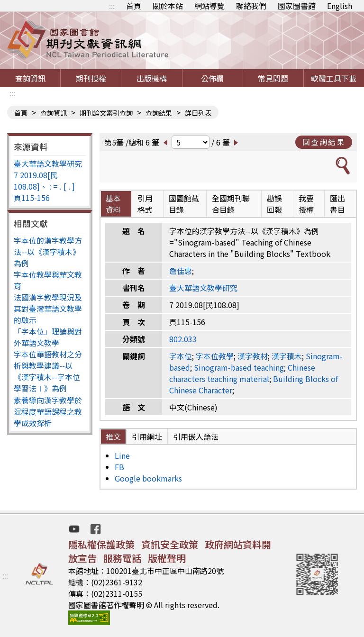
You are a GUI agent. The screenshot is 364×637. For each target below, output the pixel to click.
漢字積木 (287, 356)
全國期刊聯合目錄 (231, 204)
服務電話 (122, 558)
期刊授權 (91, 78)
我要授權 (306, 204)
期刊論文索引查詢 (106, 113)
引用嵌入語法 (196, 437)
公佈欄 (212, 78)
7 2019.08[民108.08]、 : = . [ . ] (44, 181)
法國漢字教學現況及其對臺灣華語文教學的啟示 (48, 309)
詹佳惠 (181, 271)
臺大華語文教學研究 (48, 164)
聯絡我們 (251, 6)
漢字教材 (253, 356)
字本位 (181, 356)
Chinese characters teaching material (242, 373)
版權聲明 (167, 558)
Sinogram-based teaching (239, 367)
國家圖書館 (297, 6)
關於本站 (168, 6)
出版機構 (152, 78)
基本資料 (113, 204)
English (340, 6)
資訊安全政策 (170, 544)
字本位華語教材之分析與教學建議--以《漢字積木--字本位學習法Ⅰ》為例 (48, 371)
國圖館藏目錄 (184, 204)
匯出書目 (337, 204)
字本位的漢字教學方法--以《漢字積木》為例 (48, 252)
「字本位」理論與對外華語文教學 (48, 337)
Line (122, 455)
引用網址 (147, 437)
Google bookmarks (148, 478)
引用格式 (145, 204)
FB (119, 467)
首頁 (134, 6)
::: (112, 6)
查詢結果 (159, 113)
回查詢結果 (324, 142)
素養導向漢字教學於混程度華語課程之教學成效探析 (48, 411)
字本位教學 (215, 356)
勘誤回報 (274, 204)
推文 (113, 437)
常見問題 (273, 78)
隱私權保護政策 (101, 544)
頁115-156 (32, 198)
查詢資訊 (30, 78)
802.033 (183, 339)
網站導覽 (209, 6)
